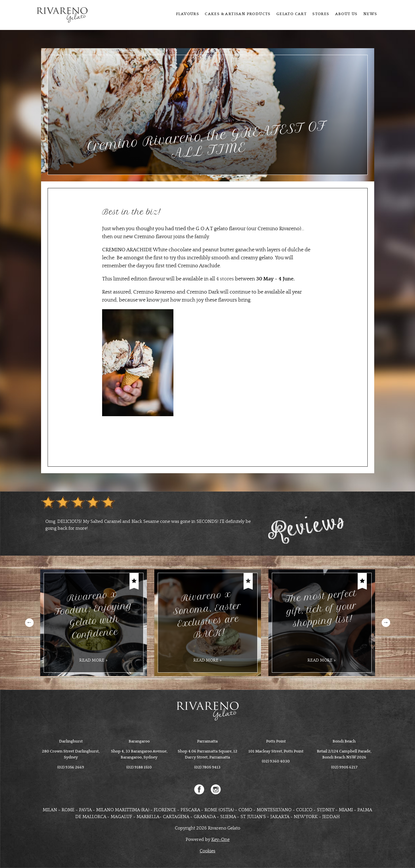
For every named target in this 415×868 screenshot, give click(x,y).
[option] (152, 525)
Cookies (207, 851)
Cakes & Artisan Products (238, 14)
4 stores (225, 279)
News (370, 14)
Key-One (220, 839)
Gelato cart (291, 14)
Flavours (188, 14)
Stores (321, 14)
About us (346, 14)
